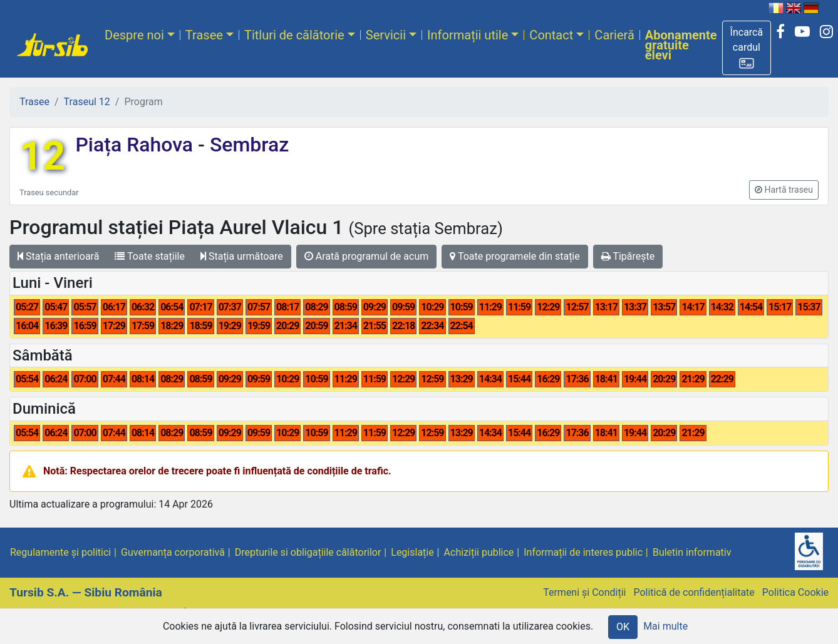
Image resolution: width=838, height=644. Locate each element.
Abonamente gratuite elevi (681, 45)
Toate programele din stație (515, 256)
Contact (551, 35)
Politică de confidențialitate (694, 592)
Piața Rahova (137, 145)
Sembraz (247, 145)
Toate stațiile (150, 256)
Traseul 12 (87, 102)
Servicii (386, 35)
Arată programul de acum (366, 256)
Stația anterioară (58, 256)
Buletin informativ (692, 552)
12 (42, 156)
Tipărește (628, 256)
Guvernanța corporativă (173, 552)
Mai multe (665, 626)
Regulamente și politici (60, 552)
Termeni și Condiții (584, 592)
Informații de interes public (583, 552)
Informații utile (468, 35)
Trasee (204, 35)
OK (623, 627)
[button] (747, 48)
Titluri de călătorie (294, 35)
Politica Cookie (795, 592)
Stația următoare (242, 256)
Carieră (614, 35)
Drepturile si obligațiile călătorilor (308, 552)
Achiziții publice (479, 552)
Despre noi (134, 35)
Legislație (412, 552)
